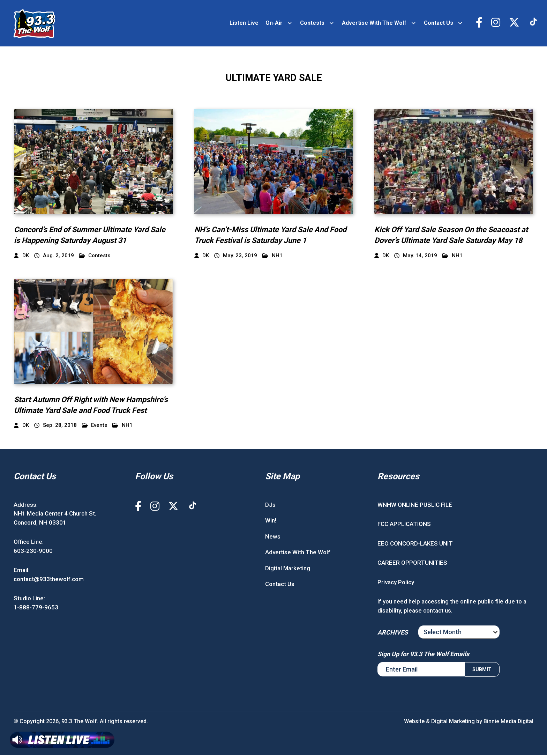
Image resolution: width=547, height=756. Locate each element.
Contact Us (439, 23)
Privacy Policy (396, 583)
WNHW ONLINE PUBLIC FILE (415, 505)
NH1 (272, 256)
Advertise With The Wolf (374, 23)
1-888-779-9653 (36, 608)
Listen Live (244, 23)
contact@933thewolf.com (49, 579)
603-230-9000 (33, 551)
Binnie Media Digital (508, 722)
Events (95, 426)
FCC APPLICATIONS (404, 525)
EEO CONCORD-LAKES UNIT (415, 544)
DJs (270, 505)
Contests (312, 23)
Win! (271, 521)
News (273, 537)
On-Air (274, 23)
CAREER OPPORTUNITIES (412, 563)
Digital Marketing (288, 569)
